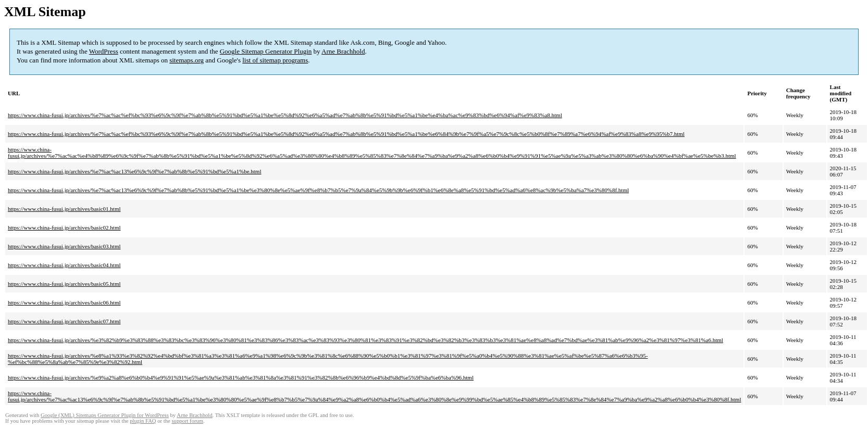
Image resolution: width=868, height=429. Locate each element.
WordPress (104, 51)
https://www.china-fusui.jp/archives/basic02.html (64, 228)
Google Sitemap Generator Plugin (266, 51)
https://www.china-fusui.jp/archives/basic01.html (64, 209)
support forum (187, 421)
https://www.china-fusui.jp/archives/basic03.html (64, 246)
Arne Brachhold (343, 51)
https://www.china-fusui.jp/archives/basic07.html (64, 321)
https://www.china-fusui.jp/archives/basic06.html (64, 302)
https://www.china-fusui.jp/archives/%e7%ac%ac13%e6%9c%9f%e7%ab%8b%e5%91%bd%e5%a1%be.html (134, 171)
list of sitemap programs (275, 60)
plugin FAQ (143, 421)
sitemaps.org (187, 60)
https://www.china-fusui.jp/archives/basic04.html (64, 265)
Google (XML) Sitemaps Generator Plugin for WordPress (105, 415)
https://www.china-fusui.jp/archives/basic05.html (64, 284)
